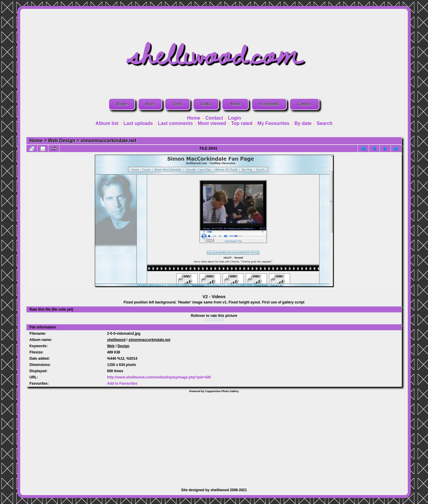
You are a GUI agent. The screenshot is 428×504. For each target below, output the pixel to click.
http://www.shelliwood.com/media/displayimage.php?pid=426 (159, 377)
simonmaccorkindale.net (108, 141)
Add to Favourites (122, 384)
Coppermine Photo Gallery (222, 391)
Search (324, 123)
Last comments (175, 123)
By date (303, 123)
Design (123, 346)
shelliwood (116, 340)
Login (235, 118)
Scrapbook (269, 104)
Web (111, 346)
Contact (305, 104)
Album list (107, 123)
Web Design (62, 141)
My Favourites (273, 123)
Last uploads (138, 123)
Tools (177, 104)
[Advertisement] (214, 437)
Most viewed (212, 123)
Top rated (242, 123)
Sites (150, 104)
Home (122, 104)
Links (206, 104)
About (235, 104)
